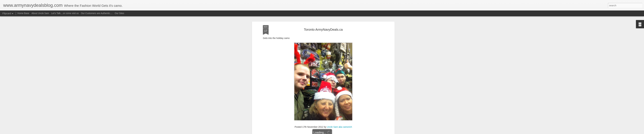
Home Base (23, 13)
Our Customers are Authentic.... (97, 13)
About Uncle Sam (40, 13)
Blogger (332, 132)
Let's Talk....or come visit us (65, 13)
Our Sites (119, 13)
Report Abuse (342, 132)
